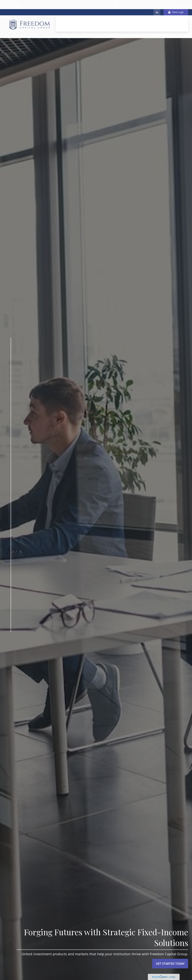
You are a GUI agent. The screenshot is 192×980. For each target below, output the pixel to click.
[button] (89, 12)
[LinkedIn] (157, 3)
